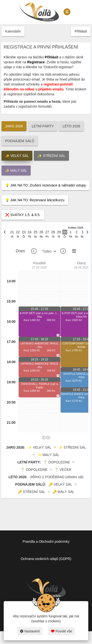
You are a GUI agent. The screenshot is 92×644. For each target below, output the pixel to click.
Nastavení (30, 631)
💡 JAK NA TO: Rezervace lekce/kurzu (35, 200)
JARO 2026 (14, 126)
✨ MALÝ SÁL (16, 170)
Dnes (20, 251)
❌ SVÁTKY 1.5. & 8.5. (23, 215)
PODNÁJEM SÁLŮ (20, 141)
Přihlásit (81, 31)
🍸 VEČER (63, 470)
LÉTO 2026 (71, 126)
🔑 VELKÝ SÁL (60, 484)
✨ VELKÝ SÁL (17, 156)
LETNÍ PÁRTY (43, 126)
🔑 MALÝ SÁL (63, 492)
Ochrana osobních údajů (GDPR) (46, 559)
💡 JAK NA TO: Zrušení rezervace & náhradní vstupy (46, 185)
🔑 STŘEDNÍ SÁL (32, 492)
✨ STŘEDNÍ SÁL (51, 156)
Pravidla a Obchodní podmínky (46, 542)
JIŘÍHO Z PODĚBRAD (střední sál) (57, 477)
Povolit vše (62, 631)
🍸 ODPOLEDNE (34, 470)
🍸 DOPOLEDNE (57, 462)
